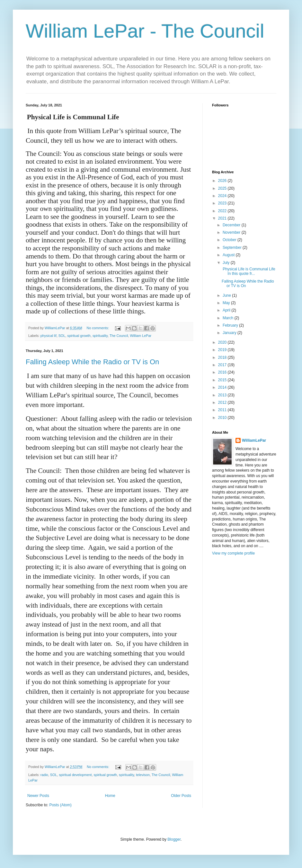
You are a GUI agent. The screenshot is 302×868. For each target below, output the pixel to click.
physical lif (49, 336)
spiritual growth (79, 336)
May (227, 303)
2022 (223, 211)
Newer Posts (38, 796)
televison (143, 775)
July (227, 263)
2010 (223, 418)
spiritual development (75, 775)
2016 (223, 372)
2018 (223, 357)
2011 (223, 410)
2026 (223, 181)
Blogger (174, 839)
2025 (223, 188)
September (233, 248)
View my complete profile (233, 553)
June (227, 295)
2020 (223, 342)
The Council (119, 336)
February (231, 325)
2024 (223, 196)
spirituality (100, 336)
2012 (223, 402)
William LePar (141, 336)
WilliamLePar (254, 440)
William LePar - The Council (145, 31)
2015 (223, 380)
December (232, 225)
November (232, 232)
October (230, 240)
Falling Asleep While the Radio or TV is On (92, 362)
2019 (223, 350)
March (229, 318)
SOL (62, 336)
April (227, 310)
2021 (223, 218)
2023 (223, 203)
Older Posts (181, 796)
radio (44, 775)
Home (110, 796)
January (230, 333)
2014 (223, 387)
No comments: (98, 328)
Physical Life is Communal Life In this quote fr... (249, 271)
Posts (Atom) (60, 805)
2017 (223, 365)
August (229, 255)
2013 (223, 395)
